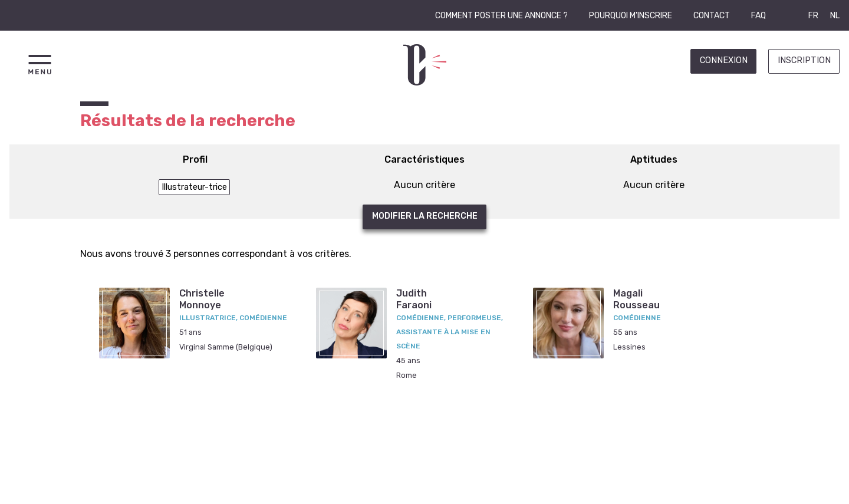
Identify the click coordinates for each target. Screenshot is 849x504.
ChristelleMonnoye (202, 299)
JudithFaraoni (414, 299)
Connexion (724, 60)
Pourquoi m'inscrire (631, 16)
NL (835, 16)
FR (813, 16)
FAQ (758, 16)
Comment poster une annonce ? (501, 16)
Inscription (804, 60)
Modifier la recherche (425, 216)
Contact (712, 16)
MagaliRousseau (636, 299)
